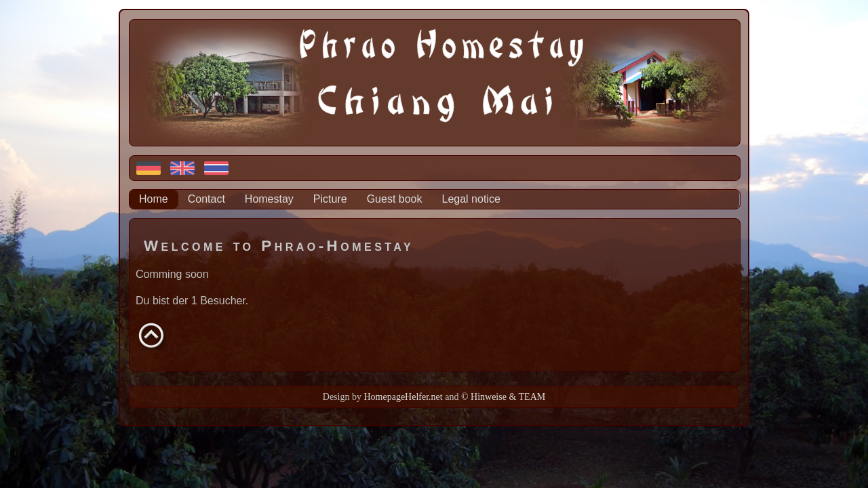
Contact (206, 199)
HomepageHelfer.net (403, 397)
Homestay (269, 199)
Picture (330, 199)
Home (154, 199)
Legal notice (471, 199)
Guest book (395, 199)
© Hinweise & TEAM (503, 397)
